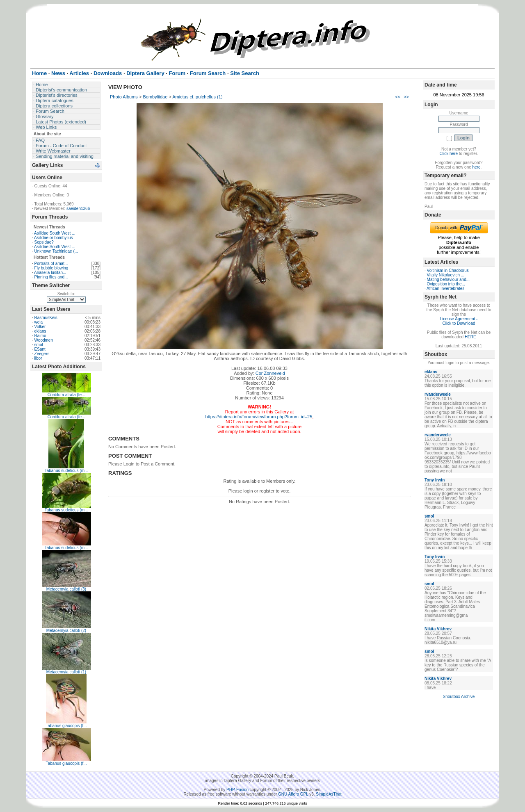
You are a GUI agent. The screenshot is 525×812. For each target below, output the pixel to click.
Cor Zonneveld (270, 373)
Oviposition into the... (446, 284)
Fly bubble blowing (51, 268)
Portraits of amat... (51, 263)
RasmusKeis (46, 318)
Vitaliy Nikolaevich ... (446, 275)
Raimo (40, 336)
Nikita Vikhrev (438, 629)
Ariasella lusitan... (50, 273)
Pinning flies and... (51, 277)
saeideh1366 (78, 209)
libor (38, 358)
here (477, 167)
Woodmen (44, 340)
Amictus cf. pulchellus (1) (197, 97)
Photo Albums (124, 97)
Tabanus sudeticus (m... (66, 471)
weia (39, 322)
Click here (449, 154)
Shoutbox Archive (459, 697)
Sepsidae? (44, 242)
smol (39, 345)
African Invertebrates (445, 289)
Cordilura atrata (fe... (66, 395)
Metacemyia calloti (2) (66, 631)
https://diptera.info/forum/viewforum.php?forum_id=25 (259, 417)
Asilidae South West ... (55, 233)
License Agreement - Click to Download (459, 321)
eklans (40, 331)
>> (406, 97)
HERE (470, 337)
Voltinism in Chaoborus (448, 270)
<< (398, 97)
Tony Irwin (435, 480)
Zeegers (42, 354)
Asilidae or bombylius (54, 238)
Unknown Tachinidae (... (56, 251)
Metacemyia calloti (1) (66, 672)
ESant (40, 349)
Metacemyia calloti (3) (66, 589)
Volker (40, 327)
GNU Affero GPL (293, 794)
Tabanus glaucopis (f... (66, 726)
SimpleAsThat (329, 794)
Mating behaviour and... (449, 279)
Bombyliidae (155, 97)
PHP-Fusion (237, 790)
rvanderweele (438, 394)
